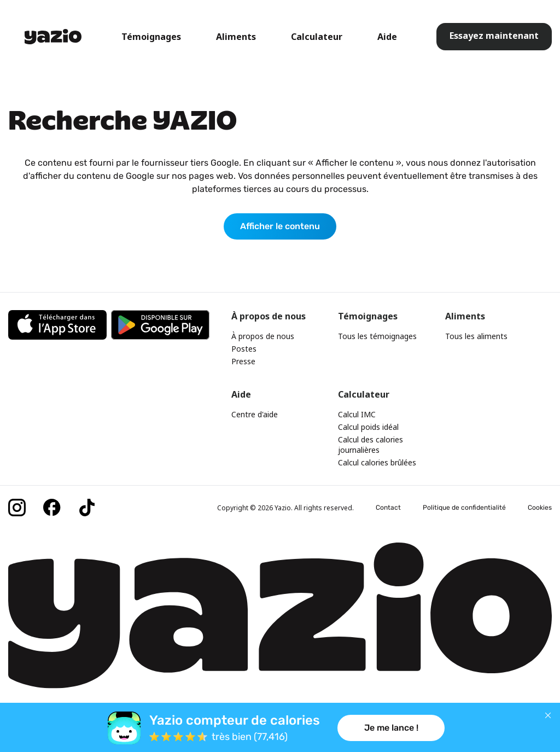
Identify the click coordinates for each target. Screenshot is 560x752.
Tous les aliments (476, 336)
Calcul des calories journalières (371, 445)
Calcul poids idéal (368, 427)
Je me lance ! (391, 728)
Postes (244, 349)
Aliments (236, 37)
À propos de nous (263, 336)
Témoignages (151, 37)
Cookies (540, 508)
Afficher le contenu (280, 226)
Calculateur (317, 37)
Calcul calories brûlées (377, 462)
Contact (388, 508)
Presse (243, 361)
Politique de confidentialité (464, 508)
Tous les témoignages (377, 336)
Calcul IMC (357, 414)
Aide (387, 37)
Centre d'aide (255, 414)
